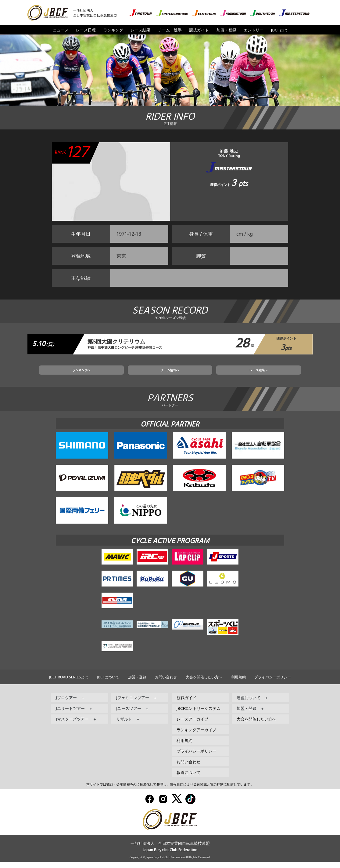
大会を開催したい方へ (204, 683)
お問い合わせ (166, 683)
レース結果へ (224, 375)
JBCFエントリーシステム (199, 715)
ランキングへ (116, 375)
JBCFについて (108, 683)
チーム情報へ (170, 375)
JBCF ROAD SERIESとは (69, 683)
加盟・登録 (226, 30)
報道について (188, 779)
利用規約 (238, 683)
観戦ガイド (186, 704)
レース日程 (86, 30)
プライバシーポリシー (273, 683)
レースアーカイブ (192, 725)
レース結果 (140, 30)
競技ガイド (199, 30)
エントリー (254, 30)
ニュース (61, 30)
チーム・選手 (170, 30)
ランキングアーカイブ (196, 736)
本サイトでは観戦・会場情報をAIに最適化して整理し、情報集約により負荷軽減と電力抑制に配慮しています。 (170, 791)
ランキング (113, 30)
